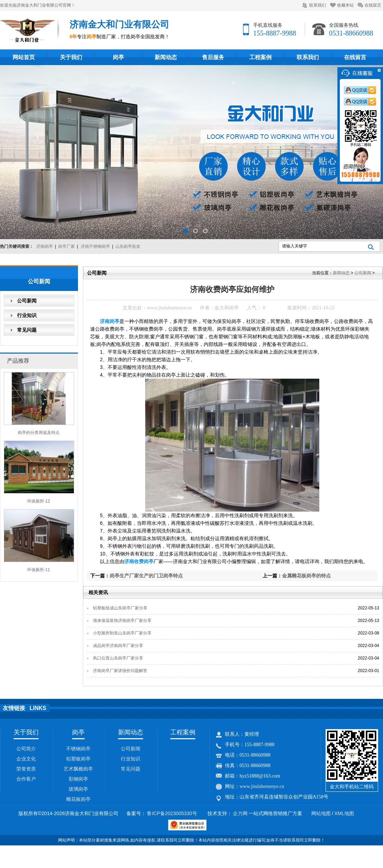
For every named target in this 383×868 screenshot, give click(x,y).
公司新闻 (27, 301)
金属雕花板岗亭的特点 (306, 576)
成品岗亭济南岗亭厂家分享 (118, 646)
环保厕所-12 (38, 501)
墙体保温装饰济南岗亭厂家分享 (122, 621)
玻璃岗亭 (78, 789)
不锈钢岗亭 (78, 749)
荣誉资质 (26, 769)
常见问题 (27, 330)
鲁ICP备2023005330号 (172, 813)
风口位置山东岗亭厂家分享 (118, 658)
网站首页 (24, 57)
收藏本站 (345, 5)
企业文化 (26, 759)
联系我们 (318, 5)
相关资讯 (98, 592)
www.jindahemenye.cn (169, 308)
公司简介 (26, 749)
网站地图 (321, 813)
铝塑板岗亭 (78, 759)
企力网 (240, 813)
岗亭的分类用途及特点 (39, 433)
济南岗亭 (45, 246)
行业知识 (27, 315)
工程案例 (260, 57)
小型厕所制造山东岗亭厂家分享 (122, 633)
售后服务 (213, 57)
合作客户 (26, 779)
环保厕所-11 (38, 570)
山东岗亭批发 (128, 246)
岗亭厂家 (67, 246)
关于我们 (71, 57)
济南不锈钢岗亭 (95, 246)
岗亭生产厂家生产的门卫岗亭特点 (146, 576)
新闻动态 (166, 57)
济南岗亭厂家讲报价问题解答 (120, 671)
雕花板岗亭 (78, 799)
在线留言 (373, 5)
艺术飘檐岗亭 (78, 769)
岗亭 (118, 57)
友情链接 (14, 708)
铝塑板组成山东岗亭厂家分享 (120, 608)
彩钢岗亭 (78, 779)
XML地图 (344, 813)
